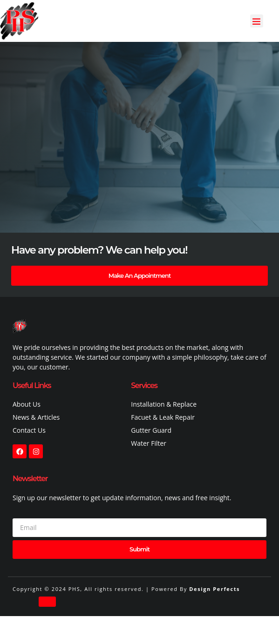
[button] (257, 21)
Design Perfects (214, 589)
